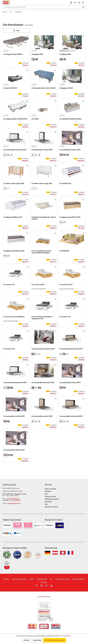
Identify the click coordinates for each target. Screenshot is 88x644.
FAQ (46, 494)
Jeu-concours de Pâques (19, 579)
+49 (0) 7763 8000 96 (13, 499)
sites (21, 491)
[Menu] (83, 3)
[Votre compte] (71, 3)
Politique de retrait (50, 496)
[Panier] (79, 3)
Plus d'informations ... (65, 636)
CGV (51, 579)
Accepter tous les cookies (55, 640)
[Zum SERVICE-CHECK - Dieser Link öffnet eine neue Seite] (44, 612)
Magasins (6, 579)
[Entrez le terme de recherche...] (44, 7)
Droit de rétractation (79, 579)
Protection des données (63, 579)
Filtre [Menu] (16, 30)
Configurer (37, 640)
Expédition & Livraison (51, 507)
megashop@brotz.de (14, 503)
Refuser (26, 640)
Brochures (44, 582)
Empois (32, 579)
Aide (46, 504)
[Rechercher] (83, 7)
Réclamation (48, 502)
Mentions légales (42, 579)
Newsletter (48, 491)
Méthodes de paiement (52, 499)
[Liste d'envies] (75, 3)
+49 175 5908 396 (15, 500)
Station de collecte (50, 489)
